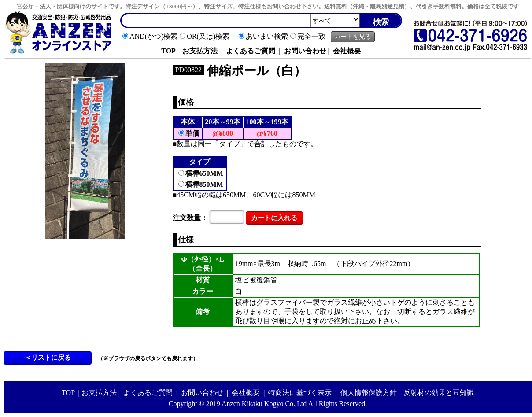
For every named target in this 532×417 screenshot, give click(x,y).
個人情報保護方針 (369, 393)
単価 (192, 133)
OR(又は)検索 (208, 36)
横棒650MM (204, 173)
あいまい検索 (267, 36)
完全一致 (311, 36)
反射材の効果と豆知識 (439, 393)
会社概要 (347, 51)
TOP (168, 51)
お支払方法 (200, 51)
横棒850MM (204, 184)
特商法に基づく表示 (300, 393)
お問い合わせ (305, 51)
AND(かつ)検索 (153, 36)
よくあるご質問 (251, 51)
